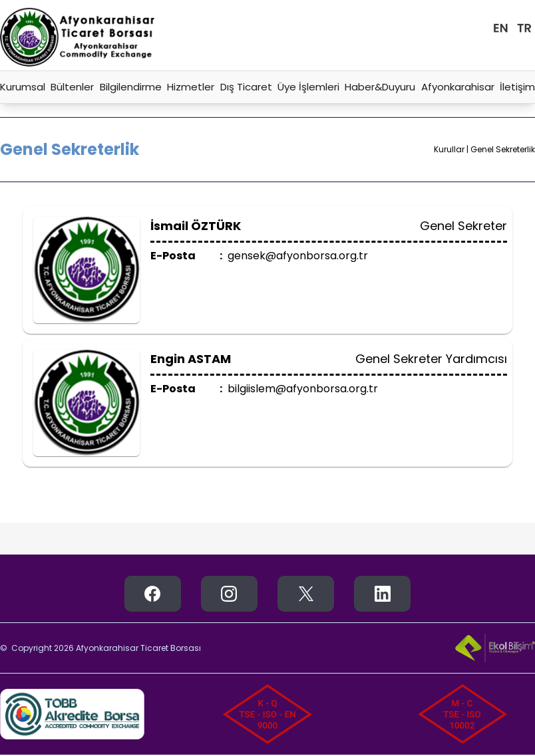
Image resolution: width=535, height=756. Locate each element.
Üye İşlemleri (308, 87)
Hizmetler (191, 87)
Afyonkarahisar (458, 87)
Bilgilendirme (131, 87)
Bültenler (72, 87)
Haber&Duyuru (380, 87)
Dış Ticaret (246, 87)
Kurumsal (23, 87)
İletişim (517, 87)
